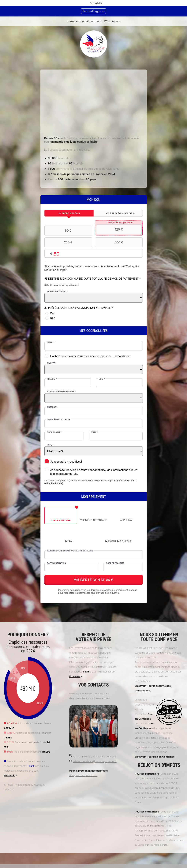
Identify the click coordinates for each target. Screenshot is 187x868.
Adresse (52, 407)
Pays (50, 445)
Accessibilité (96, 3)
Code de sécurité (115, 563)
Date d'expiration (57, 563)
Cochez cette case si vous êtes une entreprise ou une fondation (90, 356)
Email (51, 342)
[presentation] (69, 213)
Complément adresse (59, 420)
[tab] (69, 213)
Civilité (52, 363)
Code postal (54, 432)
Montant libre (94, 254)
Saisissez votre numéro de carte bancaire (70, 551)
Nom (102, 379)
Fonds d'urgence (94, 11)
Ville (95, 432)
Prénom (52, 379)
